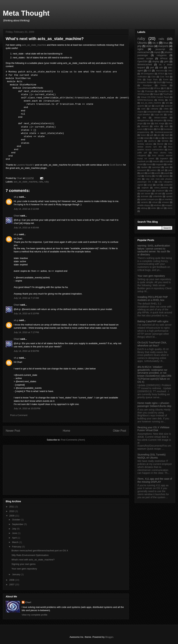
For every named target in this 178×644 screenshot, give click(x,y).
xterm (170, 208)
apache (141, 106)
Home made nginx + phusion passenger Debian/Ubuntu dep (154, 405)
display (156, 62)
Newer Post (13, 431)
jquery (140, 141)
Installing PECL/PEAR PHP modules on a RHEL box (153, 299)
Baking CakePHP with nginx (153, 321)
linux (166, 43)
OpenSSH (142, 62)
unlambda (157, 196)
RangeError (164, 91)
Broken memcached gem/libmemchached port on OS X (40, 551)
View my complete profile (35, 615)
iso (160, 138)
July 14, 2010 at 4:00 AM (26, 228)
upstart (169, 196)
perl (152, 68)
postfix (158, 173)
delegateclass (143, 120)
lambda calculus (145, 144)
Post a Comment (19, 415)
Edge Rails (152, 79)
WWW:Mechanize (145, 100)
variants (144, 202)
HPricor (157, 88)
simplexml (160, 191)
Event (166, 79)
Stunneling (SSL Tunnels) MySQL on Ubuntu (151, 456)
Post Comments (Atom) (73, 440)
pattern (154, 170)
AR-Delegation (147, 74)
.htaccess (160, 71)
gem (166, 62)
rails (41, 182)
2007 (12, 585)
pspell (167, 173)
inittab (146, 138)
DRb (139, 79)
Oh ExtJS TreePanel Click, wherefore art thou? (152, 344)
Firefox (164, 85)
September (18, 524)
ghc (159, 135)
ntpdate (144, 167)
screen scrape (145, 59)
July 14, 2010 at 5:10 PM (26, 313)
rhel (157, 176)
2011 (12, 507)
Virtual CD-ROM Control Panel (155, 97)
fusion (143, 135)
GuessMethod (144, 88)
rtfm (139, 179)
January (17, 574)
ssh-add (158, 194)
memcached (144, 52)
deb (144, 118)
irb (154, 138)
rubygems (162, 55)
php (139, 46)
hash (167, 135)
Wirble (161, 100)
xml (162, 208)
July (15, 529)
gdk (152, 135)
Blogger (109, 637)
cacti (143, 109)
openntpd (156, 167)
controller (165, 112)
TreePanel (168, 94)
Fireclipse (147, 85)
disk (149, 123)
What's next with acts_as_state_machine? (33, 560)
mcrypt (166, 161)
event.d (141, 129)
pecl (142, 173)
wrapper (169, 205)
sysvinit (169, 194)
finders (151, 129)
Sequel (157, 94)
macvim (156, 161)
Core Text (164, 77)
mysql (157, 52)
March (16, 542)
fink (159, 129)
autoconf (168, 106)
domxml (145, 126)
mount (149, 164)
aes (167, 103)
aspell (158, 106)
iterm (167, 138)
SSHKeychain (144, 94)
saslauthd (168, 185)
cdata (166, 109)
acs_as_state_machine (26, 182)
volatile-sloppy (144, 205)
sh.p (16, 197)
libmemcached (145, 65)
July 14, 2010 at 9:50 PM (26, 351)
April (15, 538)
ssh (161, 68)
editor (156, 126)
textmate (145, 196)
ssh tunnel (146, 194)
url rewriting (167, 199)
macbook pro (143, 161)
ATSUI (161, 74)
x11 (149, 71)
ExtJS (159, 82)
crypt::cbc (159, 115)
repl (139, 176)
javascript (160, 49)
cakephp (155, 109)
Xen (171, 100)
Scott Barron (116, 165)
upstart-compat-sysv (149, 199)
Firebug (169, 82)
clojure (140, 112)
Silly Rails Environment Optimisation (30, 555)
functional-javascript (163, 132)
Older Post (119, 431)
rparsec (166, 176)
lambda (165, 141)
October (17, 520)
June (15, 533)
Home (67, 431)
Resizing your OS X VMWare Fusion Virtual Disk (153, 429)
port (149, 173)
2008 (12, 580)
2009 (12, 516)
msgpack (159, 164)
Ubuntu (142, 43)
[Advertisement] (32, 469)
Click (153, 77)
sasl (158, 185)
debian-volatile (161, 118)
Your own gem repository (24, 569)
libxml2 (160, 144)
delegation (158, 120)
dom (170, 123)
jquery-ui (152, 141)
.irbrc (170, 71)
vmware (165, 202)
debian (150, 46)
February (17, 547)
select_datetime (161, 188)
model (140, 164)
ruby (47, 182)
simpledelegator (144, 191)
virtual (155, 202)
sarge (150, 185)
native (170, 164)
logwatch (164, 158)
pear (170, 170)
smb (170, 191)
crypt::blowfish (144, 115)
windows (158, 205)
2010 (12, 511)
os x (155, 43)
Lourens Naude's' (25, 165)
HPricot (164, 59)
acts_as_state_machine (34, 45)
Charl (17, 216)
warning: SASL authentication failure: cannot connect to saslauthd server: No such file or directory (154, 250)
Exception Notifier (145, 82)
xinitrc (154, 208)
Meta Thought (26, 13)
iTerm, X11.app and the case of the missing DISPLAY (155, 480)
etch (166, 126)
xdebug (144, 208)
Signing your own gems (23, 564)
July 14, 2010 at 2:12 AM (26, 209)
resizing (148, 176)
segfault (145, 188)
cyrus (170, 115)
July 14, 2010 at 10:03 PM (27, 408)
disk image (159, 123)
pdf (163, 170)
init (139, 138)
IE (165, 88)
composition (152, 112)
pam (167, 167)
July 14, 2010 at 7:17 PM (26, 332)
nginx (140, 49)
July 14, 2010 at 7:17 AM (26, 298)
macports (163, 46)
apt (150, 106)
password (142, 170)
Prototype (150, 91)
